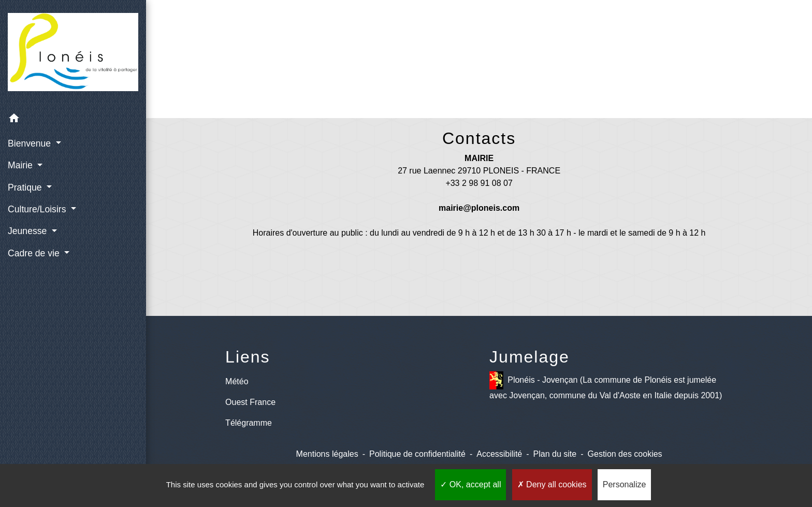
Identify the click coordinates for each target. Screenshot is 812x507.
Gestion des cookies (625, 454)
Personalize (625, 484)
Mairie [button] (21, 165)
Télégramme (249, 423)
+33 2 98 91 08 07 (479, 183)
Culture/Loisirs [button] (38, 209)
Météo (237, 381)
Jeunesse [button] (28, 231)
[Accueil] (73, 54)
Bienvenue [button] (31, 143)
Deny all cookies (552, 484)
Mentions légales (327, 454)
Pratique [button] (26, 187)
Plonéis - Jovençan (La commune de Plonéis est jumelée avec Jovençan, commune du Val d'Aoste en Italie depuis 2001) (606, 386)
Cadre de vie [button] (35, 253)
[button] (73, 120)
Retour (479, 71)
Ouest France (250, 402)
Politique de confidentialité (417, 454)
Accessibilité (499, 454)
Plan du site (555, 454)
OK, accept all (470, 484)
